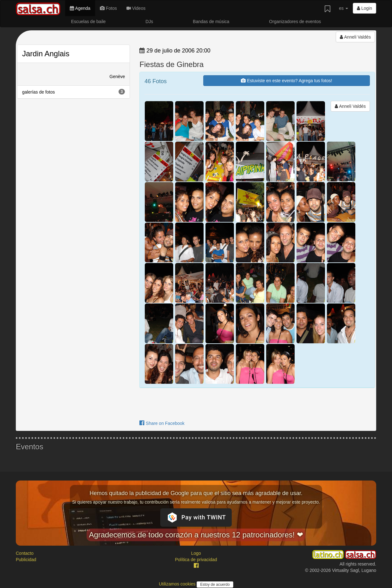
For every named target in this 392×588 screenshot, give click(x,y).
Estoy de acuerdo (215, 585)
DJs (149, 21)
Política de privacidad (196, 560)
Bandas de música (211, 21)
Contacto (25, 553)
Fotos (108, 8)
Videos (136, 8)
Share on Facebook (162, 423)
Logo (196, 553)
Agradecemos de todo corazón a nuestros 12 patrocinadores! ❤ (196, 535)
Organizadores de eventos (295, 21)
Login (364, 8)
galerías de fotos (73, 92)
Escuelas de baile (89, 21)
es (343, 8)
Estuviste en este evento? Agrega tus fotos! (286, 81)
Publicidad (26, 560)
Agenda (80, 8)
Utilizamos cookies (178, 584)
